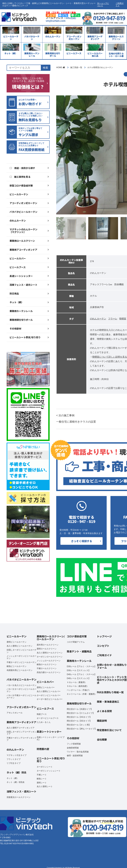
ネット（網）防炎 (17, 772)
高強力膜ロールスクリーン (49, 672)
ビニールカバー (18, 258)
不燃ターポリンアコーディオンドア (21, 739)
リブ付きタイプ (14, 763)
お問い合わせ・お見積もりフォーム (112, 666)
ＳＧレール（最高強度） (78, 686)
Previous (60, 155)
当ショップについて (103, 4)
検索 (45, 68)
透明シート (42, 783)
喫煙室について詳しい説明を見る (110, 357)
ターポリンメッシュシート (49, 771)
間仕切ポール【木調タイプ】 (80, 709)
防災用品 (14, 293)
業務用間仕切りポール (21, 320)
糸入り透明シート (45, 786)
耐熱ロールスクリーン (47, 664)
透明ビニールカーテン (17, 642)
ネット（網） (17, 302)
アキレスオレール (15, 713)
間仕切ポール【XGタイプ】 (79, 717)
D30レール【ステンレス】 (79, 670)
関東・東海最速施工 (108, 702)
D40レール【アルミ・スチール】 (82, 674)
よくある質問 (104, 711)
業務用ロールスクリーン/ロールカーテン (51, 638)
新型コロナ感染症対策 (21, 186)
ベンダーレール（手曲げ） (79, 690)
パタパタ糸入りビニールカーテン (21, 685)
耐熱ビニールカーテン (17, 666)
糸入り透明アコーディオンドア (21, 728)
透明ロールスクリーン (47, 649)
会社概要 (102, 739)
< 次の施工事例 (76, 419)
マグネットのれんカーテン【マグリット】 (23, 231)
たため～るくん (44, 722)
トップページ (104, 636)
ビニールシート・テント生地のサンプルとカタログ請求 (112, 680)
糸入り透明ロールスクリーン (50, 653)
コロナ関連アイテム (76, 642)
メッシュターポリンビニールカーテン (21, 657)
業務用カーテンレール (21, 311)
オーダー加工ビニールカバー (50, 699)
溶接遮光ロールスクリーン (19, 797)
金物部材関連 (73, 748)
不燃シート (42, 775)
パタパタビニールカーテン (23, 212)
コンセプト (103, 646)
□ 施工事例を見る (20, 177)
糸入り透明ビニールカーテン (20, 646)
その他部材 (15, 329)
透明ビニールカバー (46, 687)
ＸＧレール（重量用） (77, 682)
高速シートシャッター (21, 276)
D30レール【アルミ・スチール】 (82, 666)
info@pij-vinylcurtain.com (61, 19)
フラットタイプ (14, 759)
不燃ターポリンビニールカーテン (21, 662)
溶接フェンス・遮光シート (23, 285)
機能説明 (102, 721)
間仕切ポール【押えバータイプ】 (82, 729)
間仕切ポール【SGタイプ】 (79, 721)
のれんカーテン (18, 221)
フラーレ (113, 319)
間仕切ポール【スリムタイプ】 (81, 713)
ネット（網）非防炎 (16, 782)
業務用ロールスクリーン (22, 241)
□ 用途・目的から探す (22, 168)
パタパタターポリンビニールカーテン (21, 690)
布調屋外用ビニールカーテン (20, 670)
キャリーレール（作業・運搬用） (82, 694)
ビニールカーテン (19, 194)
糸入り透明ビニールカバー (49, 691)
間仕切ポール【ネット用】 (79, 725)
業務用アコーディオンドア (23, 250)
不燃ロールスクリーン (47, 668)
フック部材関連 (74, 744)
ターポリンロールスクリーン (50, 657)
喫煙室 (123, 319)
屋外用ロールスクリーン (48, 645)
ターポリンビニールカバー (49, 695)
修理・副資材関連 (75, 756)
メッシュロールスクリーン (49, 661)
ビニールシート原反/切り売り (25, 337)
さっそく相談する (82, 541)
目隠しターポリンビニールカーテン (21, 651)
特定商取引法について (109, 730)
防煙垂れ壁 (43, 749)
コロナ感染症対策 (77, 636)
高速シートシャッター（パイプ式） (51, 738)
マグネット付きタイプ (17, 755)
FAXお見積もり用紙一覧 (110, 692)
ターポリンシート (45, 767)
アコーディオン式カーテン (23, 203)
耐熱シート (42, 779)
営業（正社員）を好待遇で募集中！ (61, 14)
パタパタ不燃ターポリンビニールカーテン (21, 697)
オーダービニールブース (48, 718)
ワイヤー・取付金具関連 (78, 752)
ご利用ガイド (120, 4)
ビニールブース (18, 267)
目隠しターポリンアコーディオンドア (21, 733)
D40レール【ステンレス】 (79, 678)
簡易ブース (42, 714)
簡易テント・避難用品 (79, 651)
